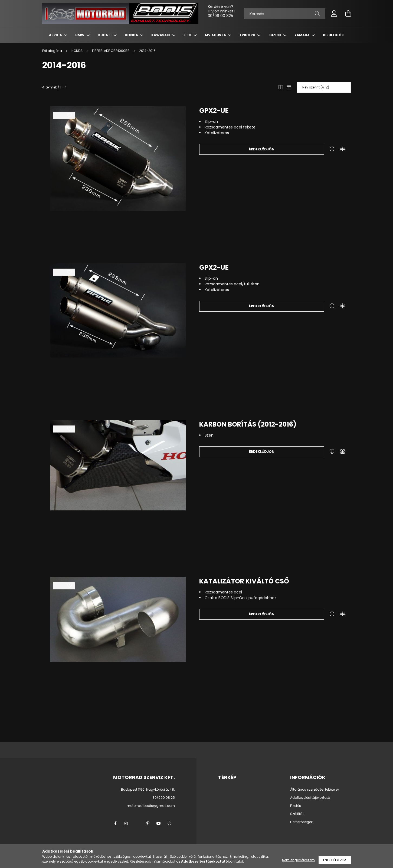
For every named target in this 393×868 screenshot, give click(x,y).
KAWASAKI (161, 35)
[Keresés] (285, 14)
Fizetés (296, 806)
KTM (188, 35)
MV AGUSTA (216, 35)
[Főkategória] (53, 51)
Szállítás (297, 814)
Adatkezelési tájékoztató (310, 798)
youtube (159, 823)
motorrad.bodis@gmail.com (151, 806)
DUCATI (105, 35)
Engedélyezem (335, 860)
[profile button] (334, 14)
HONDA (132, 35)
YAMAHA (302, 35)
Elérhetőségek (301, 822)
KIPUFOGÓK (333, 35)
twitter (137, 823)
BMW (80, 35)
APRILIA (56, 35)
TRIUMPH (248, 35)
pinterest (148, 823)
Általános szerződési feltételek (315, 790)
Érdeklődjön (262, 149)
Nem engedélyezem (298, 860)
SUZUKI (275, 35)
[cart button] (348, 14)
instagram (126, 823)
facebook (115, 823)
